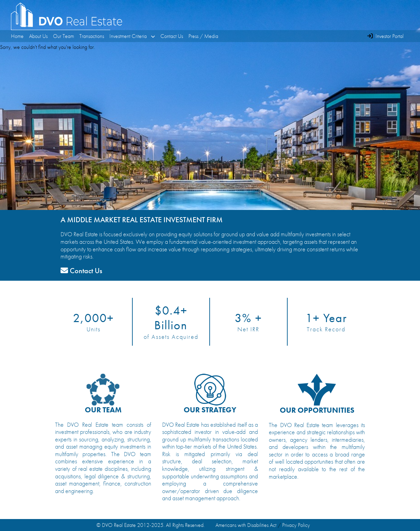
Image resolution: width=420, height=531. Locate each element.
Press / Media (203, 36)
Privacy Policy (296, 525)
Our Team (63, 36)
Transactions (92, 36)
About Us (38, 36)
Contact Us (172, 36)
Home (17, 36)
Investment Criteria (132, 36)
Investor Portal (390, 36)
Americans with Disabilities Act (246, 525)
